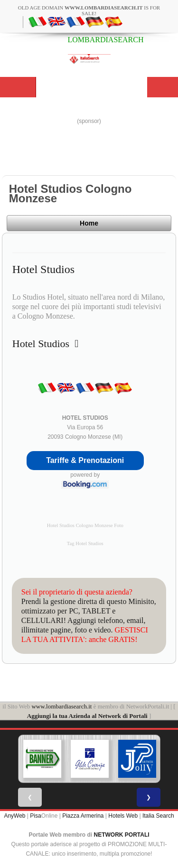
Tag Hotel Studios (85, 543)
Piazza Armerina (83, 816)
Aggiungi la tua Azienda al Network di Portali (87, 716)
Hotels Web (123, 816)
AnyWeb (14, 816)
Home (89, 223)
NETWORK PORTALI (122, 835)
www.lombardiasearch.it (61, 706)
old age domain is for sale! (89, 10)
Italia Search (158, 816)
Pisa (35, 816)
